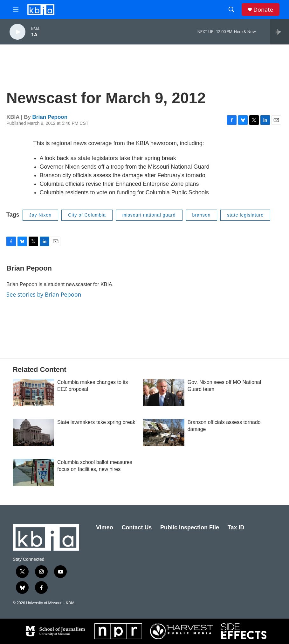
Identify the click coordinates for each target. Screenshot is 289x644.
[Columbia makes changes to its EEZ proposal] (33, 392)
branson (202, 215)
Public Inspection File (190, 527)
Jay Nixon (40, 215)
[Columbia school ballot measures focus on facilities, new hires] (33, 473)
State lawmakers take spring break (96, 422)
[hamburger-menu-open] (16, 10)
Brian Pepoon (50, 117)
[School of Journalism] (55, 631)
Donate (263, 10)
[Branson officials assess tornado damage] (164, 433)
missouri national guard (149, 215)
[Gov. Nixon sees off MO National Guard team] (164, 392)
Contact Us (137, 527)
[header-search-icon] (231, 10)
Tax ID (236, 527)
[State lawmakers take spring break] (33, 433)
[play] (17, 32)
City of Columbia (87, 215)
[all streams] (280, 32)
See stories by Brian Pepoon (44, 294)
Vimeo (105, 527)
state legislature (245, 215)
